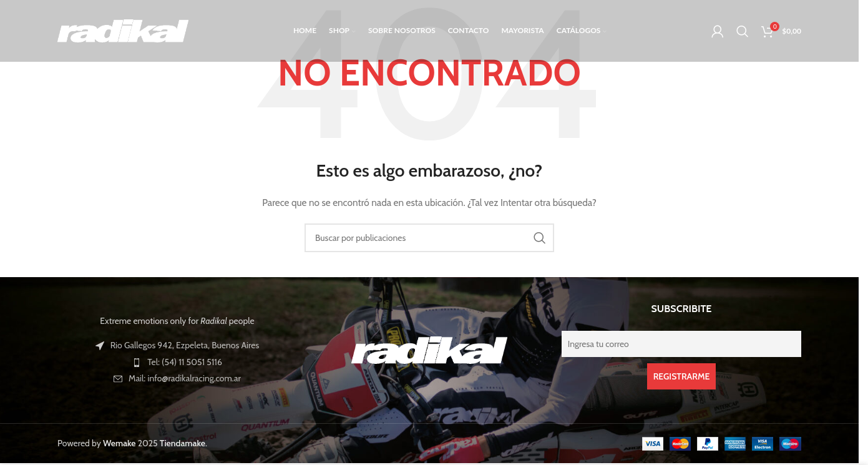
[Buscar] (743, 31)
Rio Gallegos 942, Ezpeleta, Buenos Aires (185, 345)
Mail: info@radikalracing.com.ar (185, 378)
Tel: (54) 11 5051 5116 (185, 362)
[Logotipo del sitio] (123, 30)
